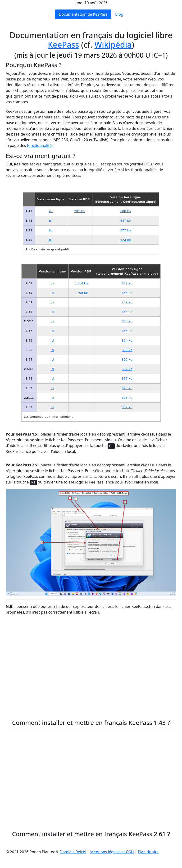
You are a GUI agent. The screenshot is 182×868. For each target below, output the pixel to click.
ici (51, 211)
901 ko (80, 211)
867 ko (127, 283)
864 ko (127, 312)
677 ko (126, 230)
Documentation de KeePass (83, 14)
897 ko (127, 369)
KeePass (64, 45)
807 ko (127, 407)
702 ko (127, 302)
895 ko (127, 398)
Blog (119, 14)
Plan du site (148, 852)
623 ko (126, 240)
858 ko (127, 350)
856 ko (127, 359)
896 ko (127, 388)
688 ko (126, 211)
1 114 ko (81, 283)
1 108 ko (81, 293)
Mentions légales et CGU (112, 852)
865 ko (127, 293)
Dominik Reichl (73, 852)
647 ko (126, 221)
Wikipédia (113, 45)
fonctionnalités (40, 145)
